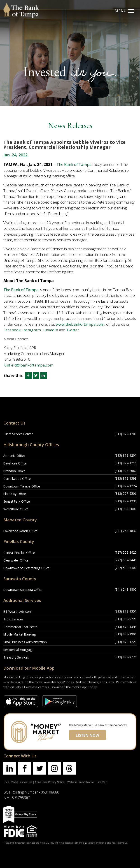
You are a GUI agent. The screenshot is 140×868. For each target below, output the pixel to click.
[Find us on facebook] (25, 768)
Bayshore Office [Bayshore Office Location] (15, 463)
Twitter (73, 330)
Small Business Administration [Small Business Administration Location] (25, 642)
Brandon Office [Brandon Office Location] (14, 471)
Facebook (12, 330)
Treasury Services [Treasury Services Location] (16, 657)
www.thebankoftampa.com (80, 324)
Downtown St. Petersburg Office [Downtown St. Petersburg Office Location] (26, 568)
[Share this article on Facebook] (28, 375)
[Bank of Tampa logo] (21, 6)
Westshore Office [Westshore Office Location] (16, 509)
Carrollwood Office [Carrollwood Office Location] (17, 479)
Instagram (32, 330)
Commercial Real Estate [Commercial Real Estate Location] (20, 627)
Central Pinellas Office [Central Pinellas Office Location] (19, 553)
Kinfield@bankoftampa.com (28, 365)
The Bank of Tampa (74, 164)
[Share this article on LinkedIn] (43, 375)
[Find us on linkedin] (10, 768)
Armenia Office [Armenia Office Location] (14, 456)
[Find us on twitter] (40, 768)
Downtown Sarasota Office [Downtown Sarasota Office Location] (23, 590)
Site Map (102, 782)
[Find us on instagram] (55, 768)
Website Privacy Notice (80, 782)
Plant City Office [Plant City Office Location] (15, 494)
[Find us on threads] (69, 768)
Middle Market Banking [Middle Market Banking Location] (20, 634)
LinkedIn (50, 330)
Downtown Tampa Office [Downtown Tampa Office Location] (22, 486)
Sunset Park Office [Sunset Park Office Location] (17, 501)
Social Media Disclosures (18, 782)
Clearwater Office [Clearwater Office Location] (16, 560)
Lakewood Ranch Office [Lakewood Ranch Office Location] (20, 531)
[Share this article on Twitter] (36, 375)
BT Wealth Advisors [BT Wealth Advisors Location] (17, 612)
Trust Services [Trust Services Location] (13, 619)
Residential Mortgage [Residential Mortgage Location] (18, 650)
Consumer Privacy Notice (50, 782)
